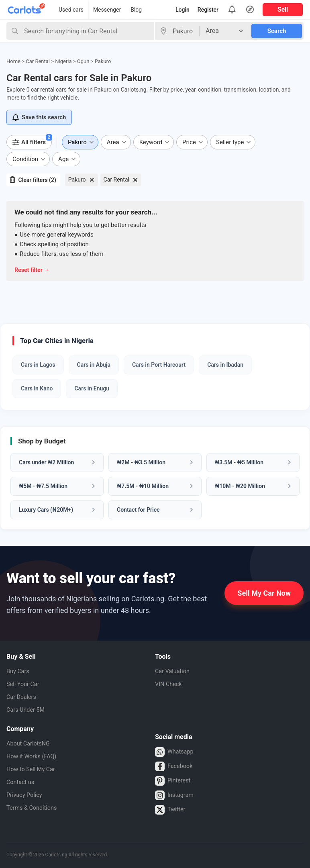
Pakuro (77, 180)
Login (183, 10)
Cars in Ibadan (225, 365)
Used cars (71, 10)
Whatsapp (176, 752)
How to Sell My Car (33, 769)
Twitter (171, 810)
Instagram (176, 795)
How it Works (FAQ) (34, 757)
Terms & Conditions (35, 808)
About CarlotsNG (31, 744)
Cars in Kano (37, 388)
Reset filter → (33, 270)
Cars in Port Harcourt (159, 365)
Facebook (175, 766)
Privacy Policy (26, 795)
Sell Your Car (25, 684)
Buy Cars (19, 671)
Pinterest (174, 781)
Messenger (107, 10)
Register (208, 10)
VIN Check (170, 684)
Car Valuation (174, 671)
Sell (283, 9)
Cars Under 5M (28, 710)
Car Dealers (23, 697)
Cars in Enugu (92, 388)
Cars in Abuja (94, 365)
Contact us (22, 782)
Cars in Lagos (38, 365)
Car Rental (116, 180)
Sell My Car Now (264, 593)
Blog (136, 10)
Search (277, 31)
